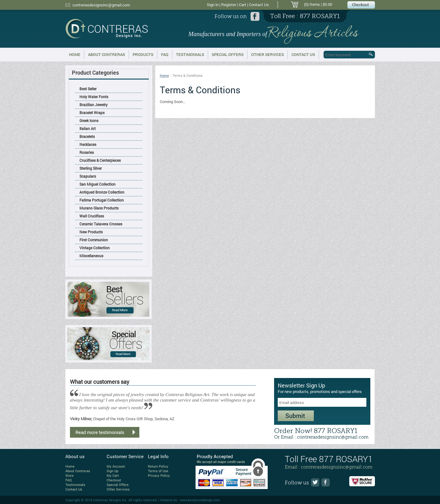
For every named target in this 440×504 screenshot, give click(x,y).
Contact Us (259, 5)
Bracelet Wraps (92, 113)
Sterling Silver (91, 168)
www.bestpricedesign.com (200, 500)
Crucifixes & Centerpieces (100, 160)
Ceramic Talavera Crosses (101, 224)
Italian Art (88, 128)
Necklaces (88, 144)
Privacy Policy (159, 475)
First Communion (94, 240)
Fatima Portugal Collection (102, 200)
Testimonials (190, 54)
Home (75, 54)
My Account (116, 466)
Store (70, 475)
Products (143, 54)
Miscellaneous (91, 256)
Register (229, 5)
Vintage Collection (95, 248)
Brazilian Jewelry (94, 105)
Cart (243, 5)
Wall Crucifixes (92, 216)
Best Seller (88, 89)
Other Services (268, 54)
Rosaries (87, 152)
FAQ (165, 54)
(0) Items (312, 4)
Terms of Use (158, 471)
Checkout (114, 480)
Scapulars (88, 176)
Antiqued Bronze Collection (102, 192)
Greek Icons (89, 120)
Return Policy (158, 466)
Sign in (213, 5)
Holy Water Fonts (94, 97)
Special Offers (228, 54)
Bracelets (87, 136)
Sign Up (112, 471)
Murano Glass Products (99, 208)
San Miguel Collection (97, 184)
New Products (91, 232)
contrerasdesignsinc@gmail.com (101, 5)
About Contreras (106, 54)
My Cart (113, 475)
